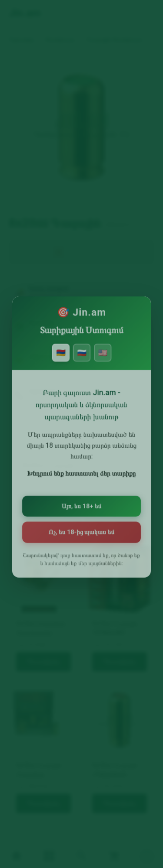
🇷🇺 (81, 359)
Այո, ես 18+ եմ (81, 506)
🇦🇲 (61, 359)
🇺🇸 (102, 359)
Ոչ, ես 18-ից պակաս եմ (81, 532)
